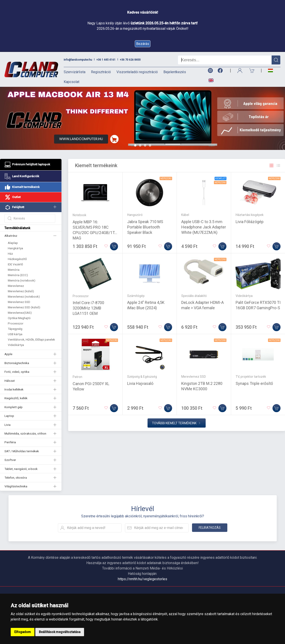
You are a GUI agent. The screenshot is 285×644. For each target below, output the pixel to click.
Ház (10, 254)
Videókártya (16, 345)
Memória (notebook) (22, 280)
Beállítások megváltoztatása (60, 632)
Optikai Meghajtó (19, 318)
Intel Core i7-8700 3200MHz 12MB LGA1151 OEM (88, 308)
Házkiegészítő (17, 259)
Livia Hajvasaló (140, 383)
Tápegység (15, 329)
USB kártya (15, 334)
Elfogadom (23, 632)
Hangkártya (15, 248)
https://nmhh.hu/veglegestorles (142, 579)
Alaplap (13, 243)
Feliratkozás (210, 528)
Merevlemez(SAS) (20, 313)
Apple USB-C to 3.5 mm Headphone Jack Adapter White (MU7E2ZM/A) (204, 227)
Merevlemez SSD (19, 302)
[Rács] (272, 166)
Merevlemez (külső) (21, 291)
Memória (14, 270)
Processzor (16, 323)
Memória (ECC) (18, 275)
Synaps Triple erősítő (254, 383)
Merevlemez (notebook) (24, 296)
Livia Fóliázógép (250, 222)
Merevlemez (16, 286)
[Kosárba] (114, 246)
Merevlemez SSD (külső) (24, 307)
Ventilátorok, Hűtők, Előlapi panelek (31, 339)
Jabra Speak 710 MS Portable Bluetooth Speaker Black (145, 227)
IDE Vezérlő (15, 264)
